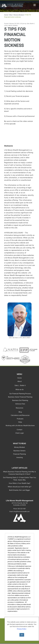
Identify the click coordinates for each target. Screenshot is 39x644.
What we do (20, 390)
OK (22, 635)
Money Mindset (19, 15)
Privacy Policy (22, 629)
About (20, 381)
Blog (11, 15)
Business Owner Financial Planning (20, 397)
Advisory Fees (20, 404)
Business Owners (19, 451)
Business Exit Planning (20, 400)
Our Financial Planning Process (20, 394)
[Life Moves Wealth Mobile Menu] (35, 5)
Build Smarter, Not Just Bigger (20, 490)
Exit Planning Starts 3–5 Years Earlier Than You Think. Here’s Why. (20, 479)
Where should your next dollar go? (20, 487)
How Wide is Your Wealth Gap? (20, 483)
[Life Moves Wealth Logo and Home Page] (20, 522)
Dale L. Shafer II (20, 385)
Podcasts (20, 419)
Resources (19, 408)
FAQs (20, 422)
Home (6, 15)
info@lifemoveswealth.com (21, 511)
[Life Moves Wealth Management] (12, 7)
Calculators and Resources (20, 415)
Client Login (20, 433)
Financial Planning (19, 454)
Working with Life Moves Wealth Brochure (20, 426)
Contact (19, 430)
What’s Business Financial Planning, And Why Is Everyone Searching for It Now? (19, 473)
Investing (20, 457)
